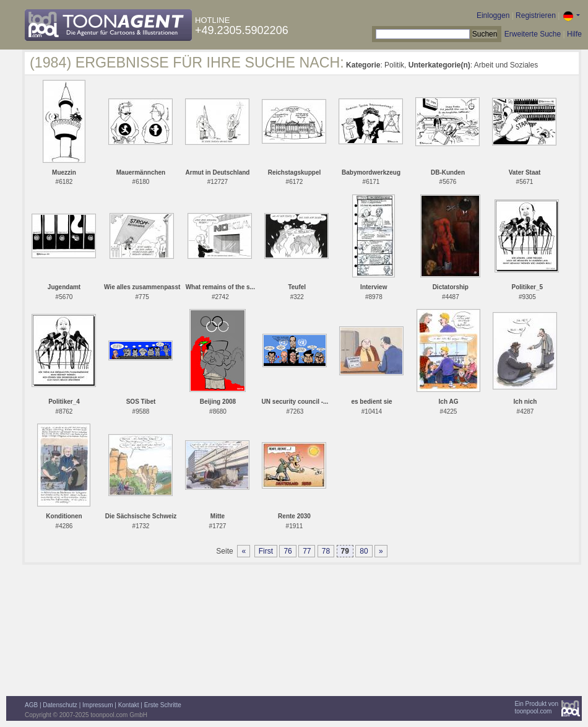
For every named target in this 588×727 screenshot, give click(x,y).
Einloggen (493, 15)
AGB (31, 705)
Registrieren (536, 15)
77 (307, 551)
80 (364, 551)
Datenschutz (60, 705)
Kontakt (129, 705)
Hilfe (574, 34)
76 (288, 551)
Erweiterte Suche (533, 34)
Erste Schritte (163, 705)
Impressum (97, 705)
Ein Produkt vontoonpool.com (536, 707)
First (266, 551)
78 (326, 551)
